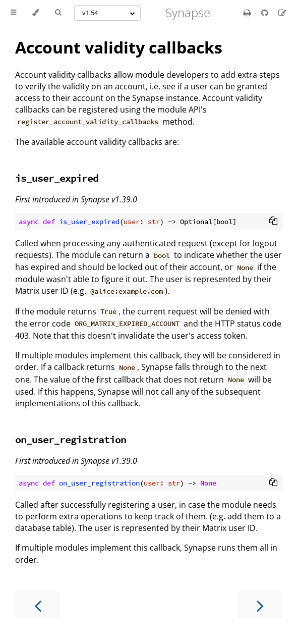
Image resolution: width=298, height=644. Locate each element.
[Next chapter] (260, 605)
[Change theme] (36, 13)
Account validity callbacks (119, 47)
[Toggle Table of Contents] (13, 13)
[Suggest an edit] (282, 13)
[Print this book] (248, 13)
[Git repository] (266, 13)
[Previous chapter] (38, 605)
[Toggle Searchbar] (58, 13)
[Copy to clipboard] (273, 222)
